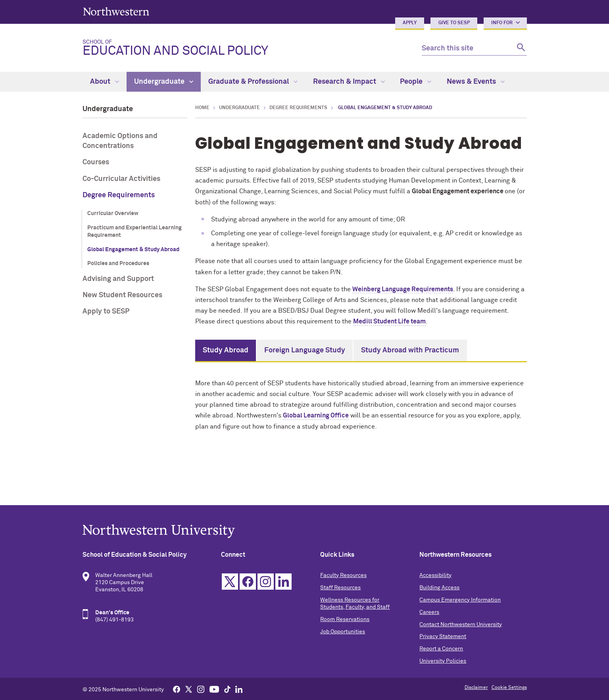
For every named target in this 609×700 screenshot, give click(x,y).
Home (202, 108)
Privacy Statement (443, 637)
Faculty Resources (343, 575)
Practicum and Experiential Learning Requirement (134, 232)
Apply (410, 23)
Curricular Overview (113, 213)
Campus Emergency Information (460, 600)
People (416, 82)
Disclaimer (476, 688)
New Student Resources (122, 295)
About (105, 82)
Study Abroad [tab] (226, 350)
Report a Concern (441, 649)
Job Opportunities (343, 632)
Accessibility (435, 575)
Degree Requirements (119, 195)
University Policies (443, 661)
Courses (96, 162)
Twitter (230, 582)
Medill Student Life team (389, 321)
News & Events (476, 82)
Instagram (266, 582)
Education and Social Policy (246, 48)
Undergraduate (164, 82)
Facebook (248, 582)
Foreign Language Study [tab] (305, 350)
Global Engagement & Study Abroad (133, 250)
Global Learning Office (316, 415)
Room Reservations (345, 619)
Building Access (439, 588)
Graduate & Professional (253, 82)
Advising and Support (118, 279)
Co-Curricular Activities (121, 179)
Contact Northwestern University (461, 625)
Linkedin (283, 582)
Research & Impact (349, 82)
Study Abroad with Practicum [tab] (410, 350)
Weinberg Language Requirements (403, 289)
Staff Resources (340, 588)
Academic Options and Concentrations (120, 141)
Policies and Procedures (118, 263)
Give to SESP (454, 23)
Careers (429, 612)
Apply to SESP (106, 312)
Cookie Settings (509, 688)
